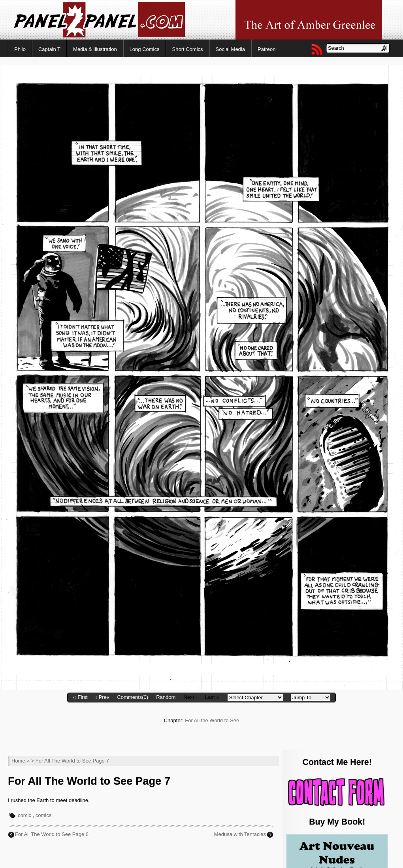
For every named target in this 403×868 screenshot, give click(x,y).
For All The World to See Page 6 (52, 834)
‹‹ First (80, 697)
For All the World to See (212, 720)
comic (24, 815)
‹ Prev (103, 697)
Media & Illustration (95, 49)
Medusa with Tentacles (240, 834)
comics (43, 815)
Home (18, 761)
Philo (20, 49)
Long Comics (145, 49)
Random (166, 697)
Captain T (49, 49)
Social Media (230, 49)
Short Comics (188, 49)
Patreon (267, 49)
